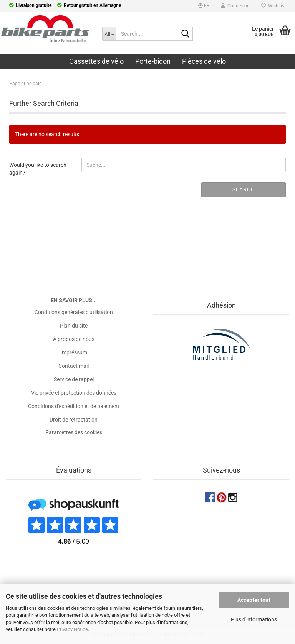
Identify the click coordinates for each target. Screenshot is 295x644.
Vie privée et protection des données (74, 393)
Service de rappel (74, 379)
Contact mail (74, 366)
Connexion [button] (235, 6)
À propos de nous (74, 339)
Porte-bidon (153, 61)
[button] (204, 7)
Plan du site (74, 326)
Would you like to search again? (38, 169)
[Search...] (109, 34)
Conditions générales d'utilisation (74, 312)
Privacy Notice (72, 629)
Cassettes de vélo (96, 61)
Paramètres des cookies (74, 432)
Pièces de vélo (204, 61)
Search (244, 189)
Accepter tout (254, 600)
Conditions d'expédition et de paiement (74, 406)
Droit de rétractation (74, 420)
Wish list (273, 6)
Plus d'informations (254, 619)
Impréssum (74, 352)
